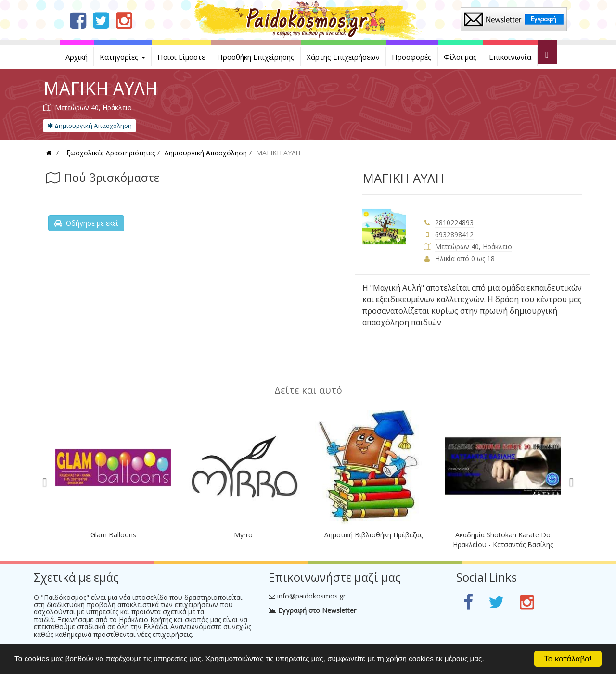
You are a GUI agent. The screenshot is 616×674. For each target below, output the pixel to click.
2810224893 (454, 223)
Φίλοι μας (460, 57)
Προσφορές (412, 57)
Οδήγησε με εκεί (86, 223)
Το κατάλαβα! (568, 659)
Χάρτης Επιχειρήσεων (343, 57)
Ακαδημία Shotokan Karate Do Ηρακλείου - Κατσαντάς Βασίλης (503, 540)
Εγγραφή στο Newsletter (312, 610)
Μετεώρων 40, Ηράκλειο (474, 247)
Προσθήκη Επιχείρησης (256, 57)
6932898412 (454, 235)
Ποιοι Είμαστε (181, 57)
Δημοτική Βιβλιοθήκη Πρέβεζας (373, 535)
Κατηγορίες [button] (122, 57)
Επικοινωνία (510, 57)
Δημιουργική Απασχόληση (90, 126)
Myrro (243, 535)
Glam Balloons (113, 535)
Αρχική (77, 57)
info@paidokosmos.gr (311, 596)
